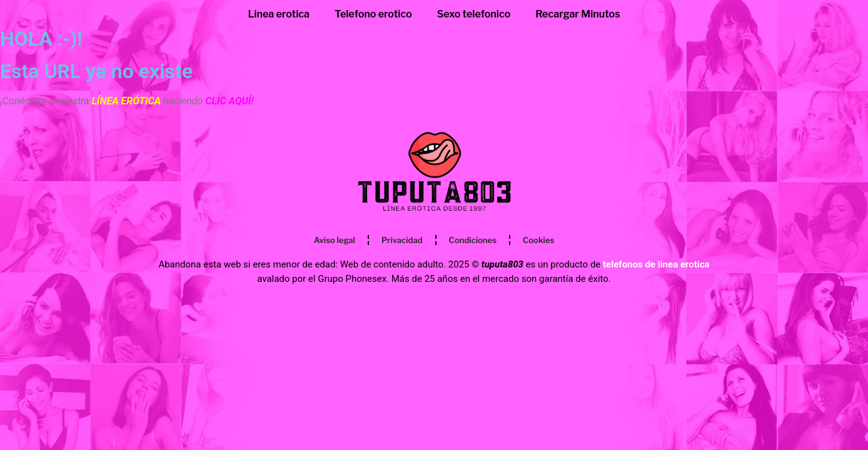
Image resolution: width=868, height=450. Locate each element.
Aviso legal (335, 240)
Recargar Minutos (578, 14)
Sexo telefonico (474, 14)
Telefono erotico (373, 14)
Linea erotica (279, 14)
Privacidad (402, 240)
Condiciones (473, 240)
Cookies (538, 240)
